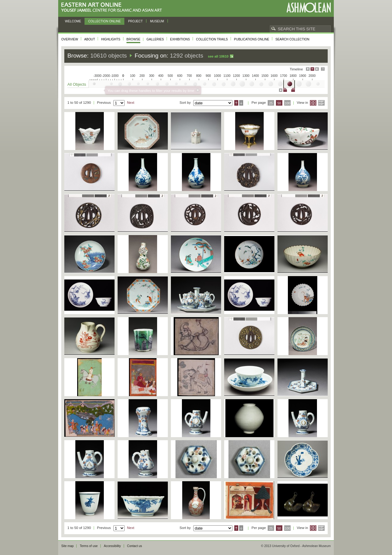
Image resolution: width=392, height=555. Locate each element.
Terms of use (89, 546)
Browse (134, 39)
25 (271, 103)
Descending (241, 103)
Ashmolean (309, 7)
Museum (157, 21)
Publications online (252, 39)
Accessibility (112, 546)
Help (323, 69)
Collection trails (212, 39)
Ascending (236, 103)
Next (131, 103)
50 (279, 103)
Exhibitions (180, 39)
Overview (70, 39)
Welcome (73, 21)
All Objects (77, 84)
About (90, 39)
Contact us (135, 546)
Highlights (111, 39)
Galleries (155, 39)
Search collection (292, 39)
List (321, 103)
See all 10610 (218, 56)
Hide (317, 69)
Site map (67, 546)
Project (135, 21)
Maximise (308, 69)
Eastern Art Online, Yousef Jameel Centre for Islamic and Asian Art (113, 7)
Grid (313, 103)
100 (287, 103)
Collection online (104, 21)
